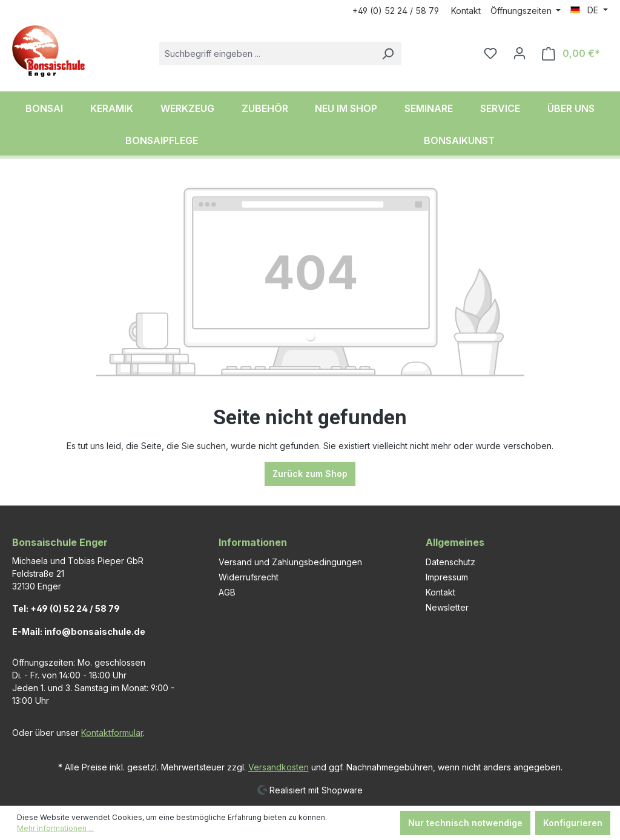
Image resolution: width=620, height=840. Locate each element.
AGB (227, 592)
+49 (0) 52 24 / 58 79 (396, 11)
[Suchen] (387, 54)
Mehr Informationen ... (55, 828)
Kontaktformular (112, 733)
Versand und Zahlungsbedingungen (290, 562)
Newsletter (447, 607)
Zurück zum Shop (310, 474)
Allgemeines (455, 542)
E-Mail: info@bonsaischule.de (79, 632)
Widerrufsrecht (249, 577)
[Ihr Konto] (519, 53)
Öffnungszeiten (522, 11)
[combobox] (267, 54)
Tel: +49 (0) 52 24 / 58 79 (66, 609)
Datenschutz (450, 562)
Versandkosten (279, 767)
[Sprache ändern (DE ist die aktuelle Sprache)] (589, 10)
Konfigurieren (573, 823)
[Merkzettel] (490, 53)
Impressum (447, 577)
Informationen (253, 542)
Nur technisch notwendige (465, 823)
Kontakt (466, 11)
